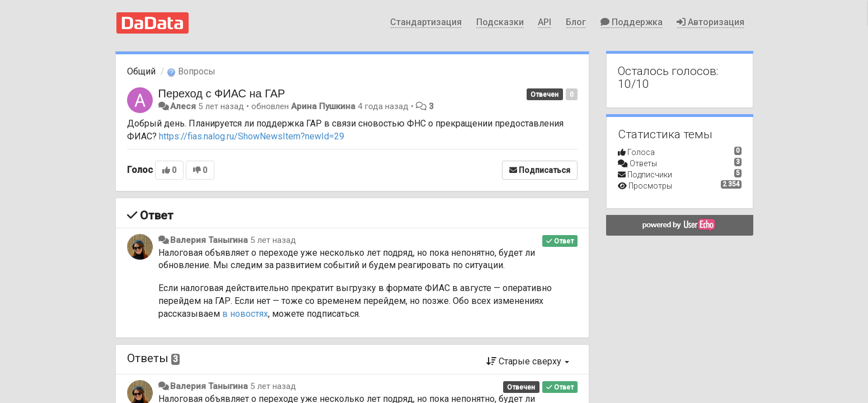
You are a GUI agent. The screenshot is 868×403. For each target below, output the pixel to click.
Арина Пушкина (323, 106)
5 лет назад (273, 240)
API (545, 22)
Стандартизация (426, 22)
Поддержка (632, 22)
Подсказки (500, 22)
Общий (141, 71)
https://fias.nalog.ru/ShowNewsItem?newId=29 (252, 136)
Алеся (183, 106)
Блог (576, 22)
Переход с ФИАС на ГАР (222, 93)
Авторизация (710, 22)
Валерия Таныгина (209, 240)
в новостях (245, 314)
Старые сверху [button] (528, 361)
